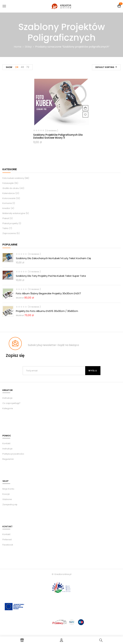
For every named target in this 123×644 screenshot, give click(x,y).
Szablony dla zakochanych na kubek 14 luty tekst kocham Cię (53, 258)
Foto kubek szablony (13, 178)
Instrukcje (7, 449)
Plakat (6, 218)
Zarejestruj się (10, 504)
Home (18, 47)
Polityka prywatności (13, 454)
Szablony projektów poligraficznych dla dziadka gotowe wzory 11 (58, 136)
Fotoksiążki (8, 183)
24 (17, 67)
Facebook (8, 545)
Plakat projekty (10, 223)
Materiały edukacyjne (14, 213)
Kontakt (6, 443)
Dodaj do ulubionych (85, 115)
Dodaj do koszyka (85, 108)
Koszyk (6, 494)
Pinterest (7, 540)
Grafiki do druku (11, 188)
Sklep (28, 47)
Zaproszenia (9, 233)
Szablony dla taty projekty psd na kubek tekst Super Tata (51, 276)
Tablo (5, 228)
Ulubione (7, 499)
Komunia (7, 203)
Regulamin (8, 459)
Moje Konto (8, 489)
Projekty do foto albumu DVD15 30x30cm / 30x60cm (47, 311)
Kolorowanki (9, 198)
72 (28, 67)
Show (9, 67)
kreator (6, 208)
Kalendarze (9, 193)
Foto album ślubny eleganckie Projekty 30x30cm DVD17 (48, 293)
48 (22, 67)
